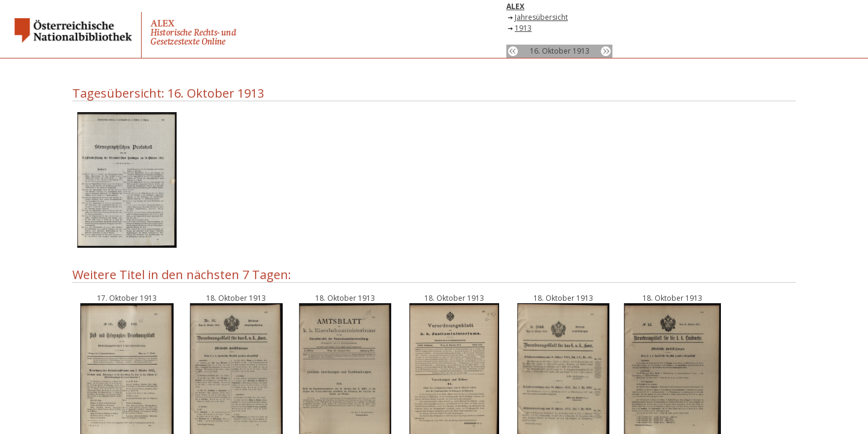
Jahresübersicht (541, 17)
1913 (523, 28)
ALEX (515, 6)
